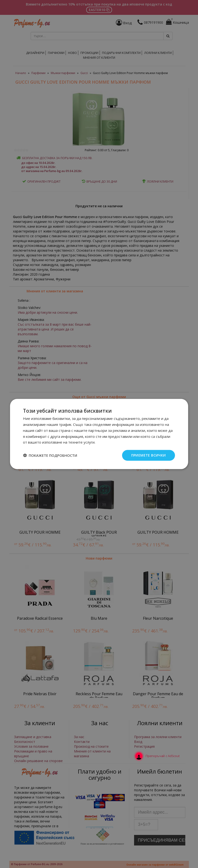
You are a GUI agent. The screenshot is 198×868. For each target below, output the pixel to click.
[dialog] (99, 434)
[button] (50, 455)
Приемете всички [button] (149, 455)
